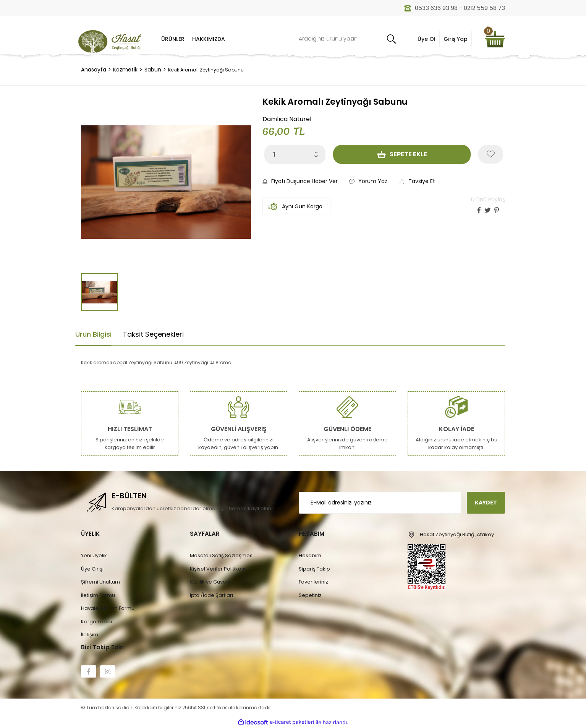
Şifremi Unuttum (100, 582)
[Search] (347, 39)
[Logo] (112, 41)
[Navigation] (173, 39)
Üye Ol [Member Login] (427, 39)
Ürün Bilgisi (93, 334)
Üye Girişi (92, 569)
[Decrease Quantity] (316, 156)
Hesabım (310, 555)
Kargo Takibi (96, 622)
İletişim (90, 635)
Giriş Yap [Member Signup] (456, 39)
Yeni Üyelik (94, 555)
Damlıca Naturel (287, 119)
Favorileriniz (313, 582)
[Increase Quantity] (316, 152)
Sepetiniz (310, 595)
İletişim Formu (98, 595)
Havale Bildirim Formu (108, 608)
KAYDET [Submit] (486, 503)
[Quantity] (295, 154)
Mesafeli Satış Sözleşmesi (222, 555)
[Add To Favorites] (491, 154)
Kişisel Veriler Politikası (218, 569)
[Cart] (495, 39)
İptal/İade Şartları (211, 595)
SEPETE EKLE (402, 154)
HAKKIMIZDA (209, 39)
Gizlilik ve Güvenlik (212, 582)
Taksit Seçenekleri (153, 334)
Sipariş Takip (314, 569)
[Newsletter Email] (380, 503)
